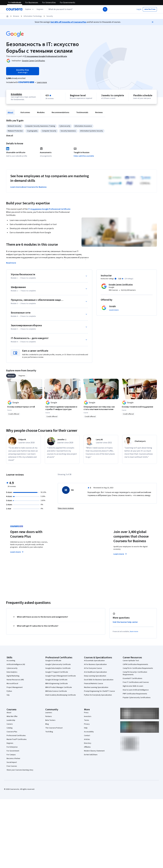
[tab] (11, 376)
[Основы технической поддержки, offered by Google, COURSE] (139, 407)
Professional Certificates (16, 736)
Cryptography (32, 131)
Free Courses (12, 766)
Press (86, 713)
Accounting (11, 661)
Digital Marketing (13, 676)
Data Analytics (12, 672)
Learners (49, 713)
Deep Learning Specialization (95, 676)
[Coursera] (14, 9)
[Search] (105, 9)
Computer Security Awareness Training (40, 126)
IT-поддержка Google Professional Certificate (49, 209)
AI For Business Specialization (95, 664)
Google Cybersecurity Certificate (58, 664)
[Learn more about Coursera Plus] (42, 82)
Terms (87, 720)
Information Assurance (83, 126)
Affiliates (87, 747)
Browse (16, 16)
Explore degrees (70, 549)
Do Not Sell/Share (91, 755)
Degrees (10, 743)
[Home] (7, 16)
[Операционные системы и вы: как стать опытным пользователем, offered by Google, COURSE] (101, 408)
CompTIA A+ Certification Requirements (138, 668)
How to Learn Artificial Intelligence (136, 690)
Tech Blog (49, 732)
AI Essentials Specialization (94, 661)
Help (86, 728)
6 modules (16, 94)
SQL (8, 695)
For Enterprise (12, 747)
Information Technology (33, 16)
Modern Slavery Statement (94, 751)
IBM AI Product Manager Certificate (59, 687)
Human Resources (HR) (15, 680)
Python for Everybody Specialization (98, 695)
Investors (88, 716)
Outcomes (25, 112)
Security (50, 16)
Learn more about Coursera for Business (28, 187)
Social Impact (12, 762)
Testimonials (82, 112)
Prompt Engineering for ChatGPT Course (99, 691)
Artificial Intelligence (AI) (16, 664)
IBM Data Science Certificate (56, 691)
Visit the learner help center (125, 622)
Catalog (10, 728)
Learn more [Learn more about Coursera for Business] (120, 554)
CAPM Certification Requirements (135, 664)
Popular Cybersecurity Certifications (137, 698)
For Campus (11, 755)
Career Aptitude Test (131, 661)
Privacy (87, 724)
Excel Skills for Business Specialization (99, 680)
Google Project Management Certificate (61, 676)
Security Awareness (68, 131)
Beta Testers (50, 720)
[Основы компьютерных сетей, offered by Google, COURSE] (24, 407)
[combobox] (72, 9)
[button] (40, 9)
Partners (49, 716)
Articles (87, 739)
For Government (13, 751)
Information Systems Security (92, 131)
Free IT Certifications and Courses (136, 682)
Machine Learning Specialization (96, 687)
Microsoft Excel (12, 684)
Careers (10, 724)
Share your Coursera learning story (20, 770)
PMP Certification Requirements (135, 694)
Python (9, 691)
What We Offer (12, 716)
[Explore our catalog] (30, 9)
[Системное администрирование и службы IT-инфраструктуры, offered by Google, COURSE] (62, 408)
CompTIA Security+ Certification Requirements (135, 673)
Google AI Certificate (53, 661)
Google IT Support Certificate (57, 672)
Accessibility (89, 732)
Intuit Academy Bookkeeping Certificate (61, 695)
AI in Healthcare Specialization (95, 672)
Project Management (15, 687)
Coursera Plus (12, 732)
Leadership (11, 720)
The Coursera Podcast (54, 728)
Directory (88, 743)
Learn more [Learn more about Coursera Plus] (17, 552)
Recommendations (60, 112)
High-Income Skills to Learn (133, 686)
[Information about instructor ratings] (116, 279)
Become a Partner (13, 758)
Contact (87, 736)
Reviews (99, 112)
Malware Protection (15, 131)
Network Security (14, 126)
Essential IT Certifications (133, 678)
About (10, 112)
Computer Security (49, 131)
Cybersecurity (65, 126)
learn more (134, 632)
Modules (41, 112)
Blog (47, 724)
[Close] (153, 22)
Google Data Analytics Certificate (58, 668)
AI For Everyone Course (93, 668)
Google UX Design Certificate (56, 680)
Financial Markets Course (94, 684)
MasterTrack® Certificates (17, 739)
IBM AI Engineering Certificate (57, 684)
